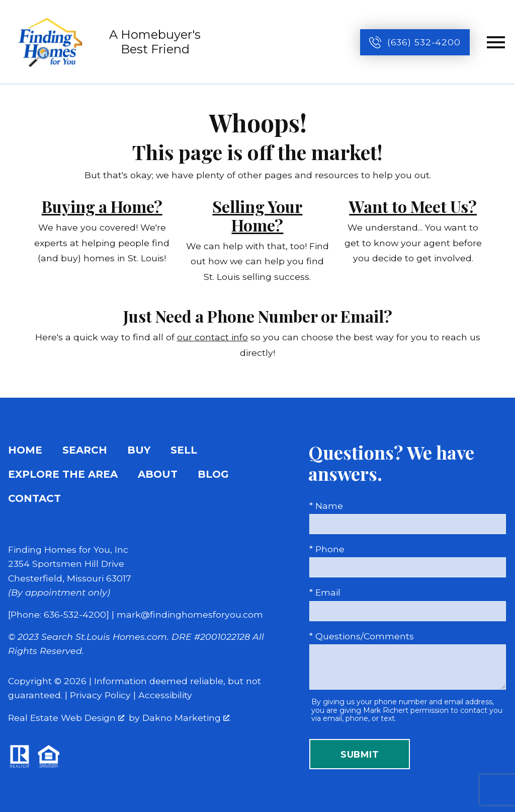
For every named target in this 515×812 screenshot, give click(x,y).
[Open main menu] (496, 42)
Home (25, 450)
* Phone (327, 549)
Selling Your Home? (257, 215)
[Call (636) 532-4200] (415, 42)
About (158, 474)
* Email (325, 592)
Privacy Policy (100, 695)
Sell (184, 450)
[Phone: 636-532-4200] (59, 614)
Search (85, 450)
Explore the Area (63, 474)
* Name (326, 506)
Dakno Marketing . (187, 718)
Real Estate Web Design (66, 718)
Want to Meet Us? (413, 206)
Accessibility (165, 695)
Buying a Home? (102, 206)
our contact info (212, 337)
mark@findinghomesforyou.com (190, 614)
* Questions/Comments (362, 636)
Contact (34, 498)
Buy (139, 450)
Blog (213, 474)
